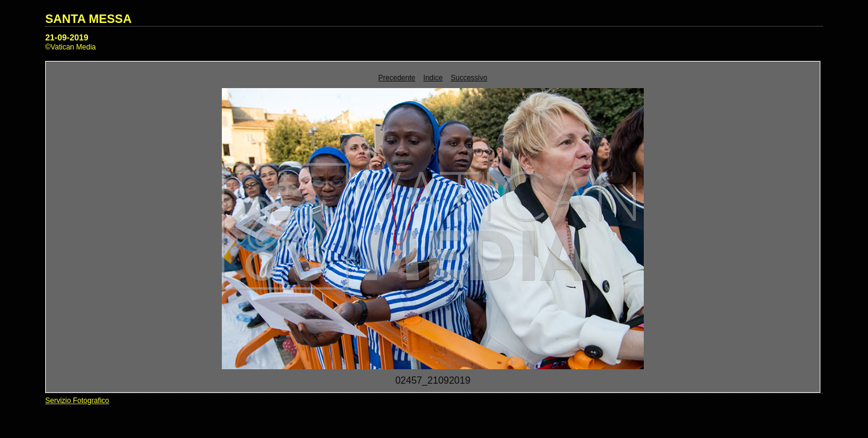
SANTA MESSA (88, 19)
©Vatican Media (71, 47)
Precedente (397, 78)
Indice (433, 78)
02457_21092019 (433, 380)
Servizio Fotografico (77, 401)
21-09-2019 (67, 37)
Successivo (469, 78)
